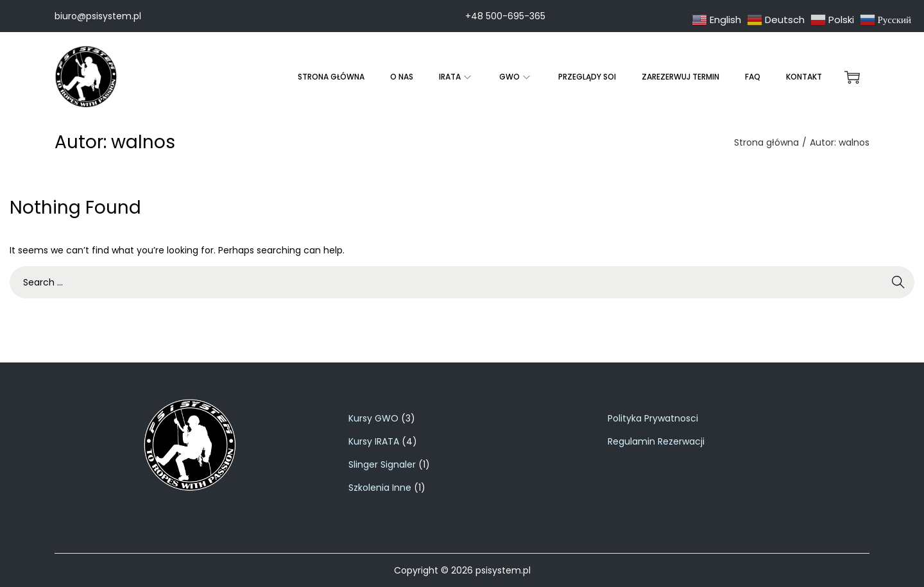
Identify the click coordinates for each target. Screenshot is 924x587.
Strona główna (766, 142)
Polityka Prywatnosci (653, 418)
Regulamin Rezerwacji (656, 441)
